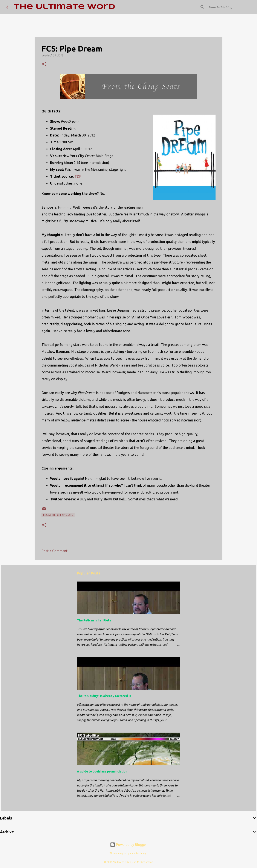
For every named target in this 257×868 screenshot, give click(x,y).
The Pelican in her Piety (94, 620)
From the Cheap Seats (58, 515)
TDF (78, 176)
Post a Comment (54, 551)
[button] (44, 64)
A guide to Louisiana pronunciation (102, 771)
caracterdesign (139, 853)
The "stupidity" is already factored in (104, 696)
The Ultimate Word (65, 7)
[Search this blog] (229, 7)
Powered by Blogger (128, 845)
